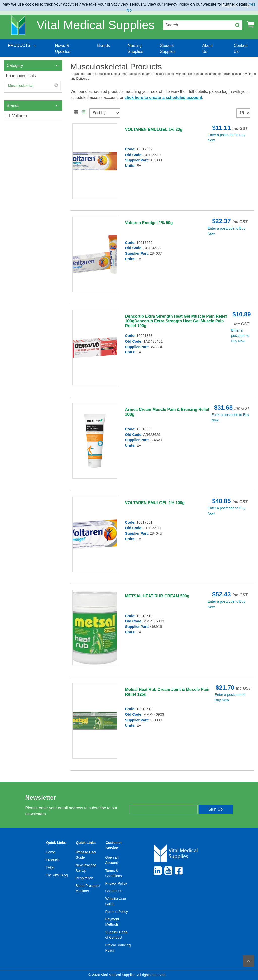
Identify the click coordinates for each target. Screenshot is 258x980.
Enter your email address (150, 800)
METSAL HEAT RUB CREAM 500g (157, 596)
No (129, 10)
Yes (252, 4)
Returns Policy (116, 912)
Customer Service (114, 845)
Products (53, 860)
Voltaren (20, 116)
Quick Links (56, 843)
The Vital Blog (57, 875)
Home (51, 852)
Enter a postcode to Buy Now (240, 336)
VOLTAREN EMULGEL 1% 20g (154, 129)
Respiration (85, 878)
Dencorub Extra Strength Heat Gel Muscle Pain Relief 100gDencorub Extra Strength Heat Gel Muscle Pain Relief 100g (176, 321)
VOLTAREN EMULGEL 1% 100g (155, 503)
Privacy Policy (116, 883)
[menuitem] (23, 49)
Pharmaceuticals (21, 76)
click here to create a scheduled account (163, 98)
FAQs (50, 868)
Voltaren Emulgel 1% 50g (149, 223)
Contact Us (114, 891)
